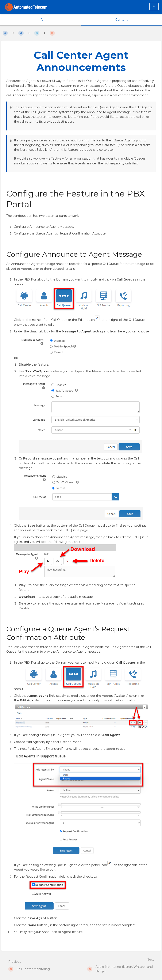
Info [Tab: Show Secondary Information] (40, 20)
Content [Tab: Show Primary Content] (121, 20)
